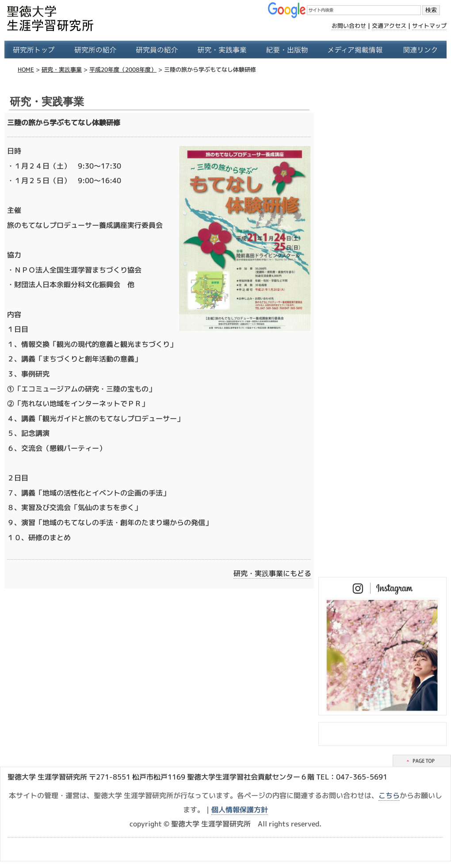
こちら (389, 795)
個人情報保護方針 (240, 810)
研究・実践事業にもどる (272, 573)
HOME (26, 69)
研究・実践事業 (62, 69)
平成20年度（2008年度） (123, 69)
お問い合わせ (349, 26)
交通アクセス (389, 26)
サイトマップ (429, 26)
